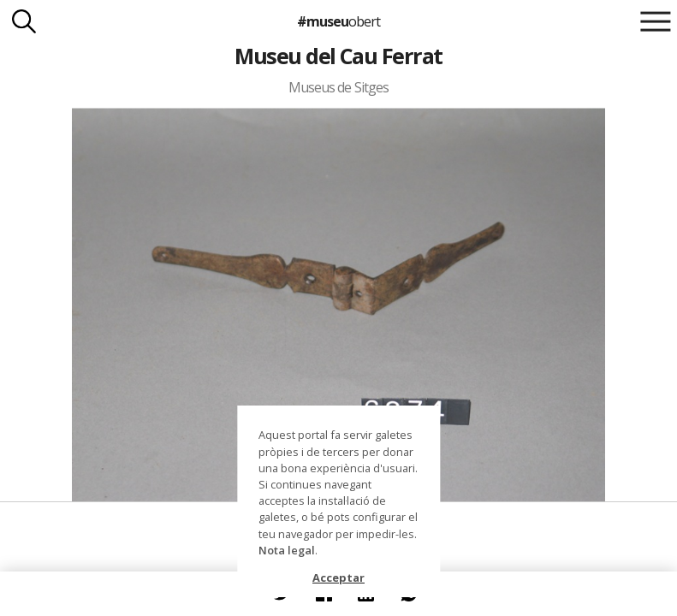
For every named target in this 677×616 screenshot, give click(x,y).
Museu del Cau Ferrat (338, 56)
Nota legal (287, 550)
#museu (338, 21)
